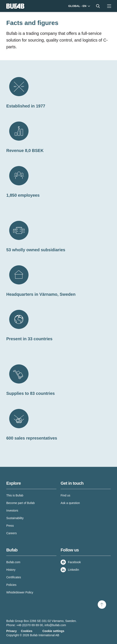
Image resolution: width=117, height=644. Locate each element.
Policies (11, 585)
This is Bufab (15, 495)
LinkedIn (73, 570)
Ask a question (70, 503)
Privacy (12, 631)
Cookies (27, 631)
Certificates (14, 577)
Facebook (74, 562)
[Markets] (79, 6)
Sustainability (15, 518)
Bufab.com (13, 562)
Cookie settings (53, 631)
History (11, 570)
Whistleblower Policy (20, 592)
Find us (65, 495)
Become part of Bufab (20, 503)
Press (10, 526)
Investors (12, 510)
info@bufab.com (55, 625)
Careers (12, 533)
